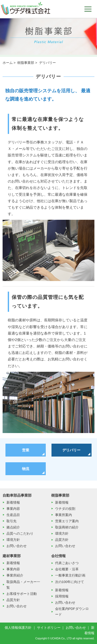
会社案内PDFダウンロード (72, 612)
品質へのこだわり (20, 533)
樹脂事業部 (26, 63)
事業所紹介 (15, 575)
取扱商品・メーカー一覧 (23, 585)
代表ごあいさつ (67, 563)
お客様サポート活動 (22, 594)
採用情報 (62, 596)
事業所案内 (64, 515)
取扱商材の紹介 (67, 527)
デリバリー (71, 450)
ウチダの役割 (65, 509)
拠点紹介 (13, 527)
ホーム (8, 63)
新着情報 (13, 502)
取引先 (12, 521)
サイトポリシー (49, 628)
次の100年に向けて (70, 582)
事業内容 (13, 509)
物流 (26, 469)
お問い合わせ (17, 546)
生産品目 (13, 515)
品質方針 (62, 540)
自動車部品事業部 (17, 495)
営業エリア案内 (67, 521)
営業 (26, 450)
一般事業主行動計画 (70, 575)
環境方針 (13, 540)
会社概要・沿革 (67, 569)
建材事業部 (12, 556)
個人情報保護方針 (18, 628)
